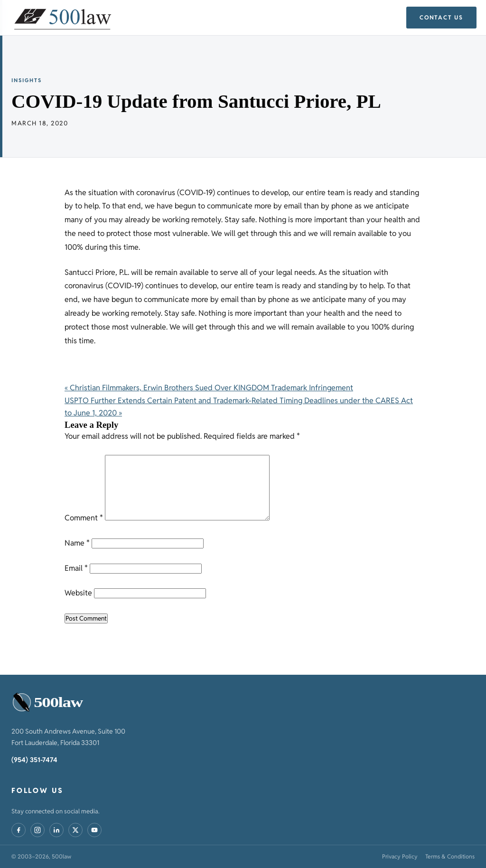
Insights (27, 80)
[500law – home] (51, 703)
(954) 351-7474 (34, 760)
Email (76, 568)
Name (77, 543)
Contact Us (441, 17)
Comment (84, 518)
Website (78, 593)
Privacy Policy (400, 856)
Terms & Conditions (450, 856)
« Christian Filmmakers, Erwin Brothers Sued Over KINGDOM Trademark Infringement (209, 388)
